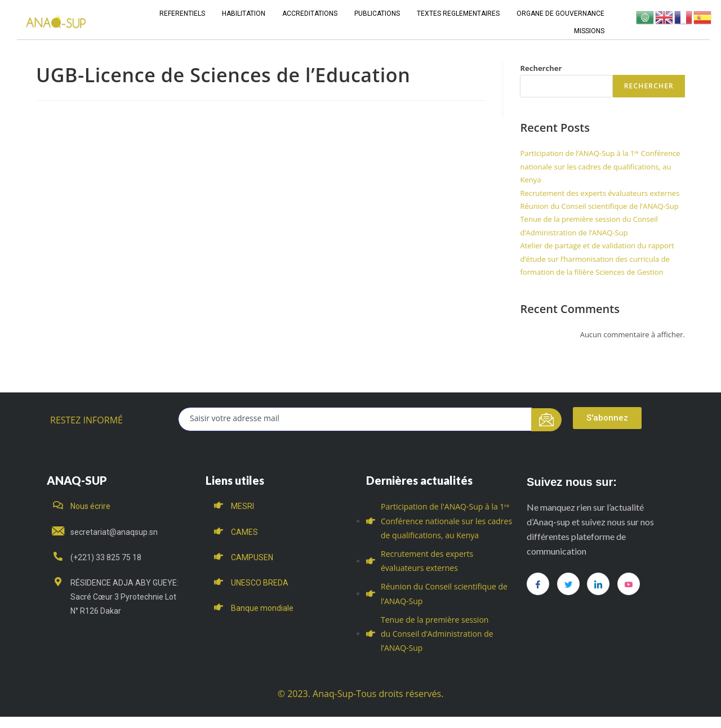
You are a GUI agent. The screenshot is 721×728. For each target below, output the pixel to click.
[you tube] (629, 584)
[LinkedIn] (598, 584)
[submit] (547, 420)
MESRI (242, 506)
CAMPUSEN (252, 557)
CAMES (244, 532)
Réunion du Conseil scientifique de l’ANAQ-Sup (599, 206)
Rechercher (541, 68)
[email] (355, 419)
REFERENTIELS (182, 14)
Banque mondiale (262, 608)
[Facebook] (538, 584)
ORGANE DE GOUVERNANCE (560, 14)
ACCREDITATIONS (310, 14)
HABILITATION (244, 14)
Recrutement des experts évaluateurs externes (600, 193)
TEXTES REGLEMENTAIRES (458, 14)
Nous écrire (90, 506)
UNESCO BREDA (260, 583)
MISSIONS (589, 31)
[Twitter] (568, 584)
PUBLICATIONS (377, 14)
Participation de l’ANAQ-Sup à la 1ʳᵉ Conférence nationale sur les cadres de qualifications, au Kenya (600, 166)
